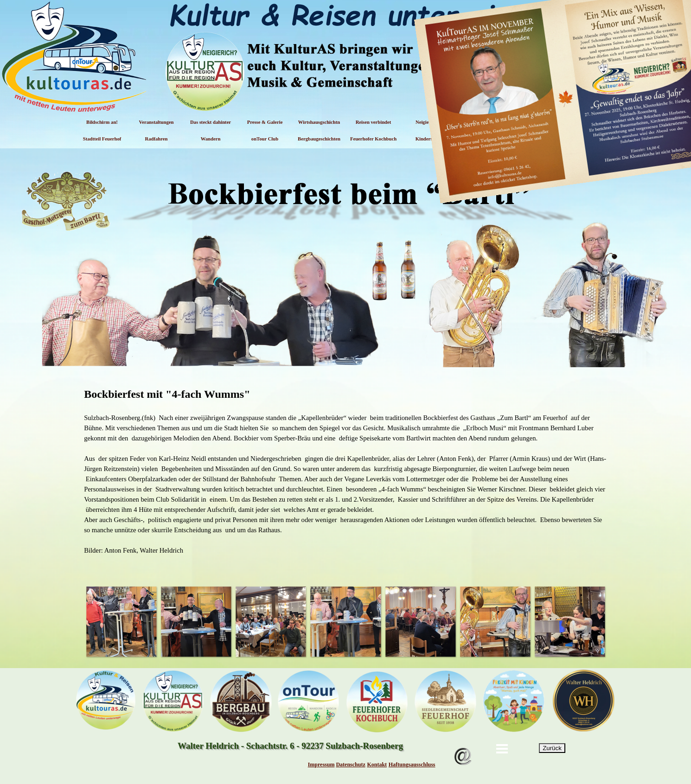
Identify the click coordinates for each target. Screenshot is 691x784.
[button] (121, 621)
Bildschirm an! (102, 122)
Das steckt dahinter (211, 122)
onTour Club (265, 139)
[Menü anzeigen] (502, 749)
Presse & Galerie (265, 122)
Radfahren (157, 139)
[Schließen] (680, 39)
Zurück (552, 748)
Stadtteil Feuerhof (102, 139)
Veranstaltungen (157, 122)
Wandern (211, 139)
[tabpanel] (345, 476)
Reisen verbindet (374, 122)
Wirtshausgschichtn (319, 122)
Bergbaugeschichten (319, 139)
